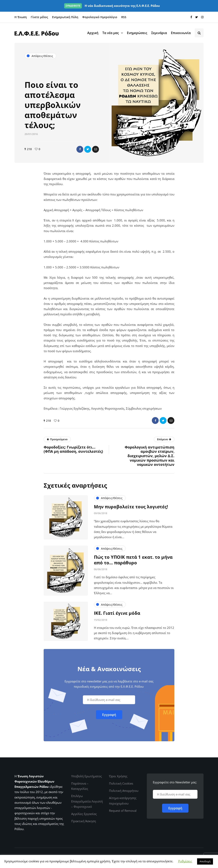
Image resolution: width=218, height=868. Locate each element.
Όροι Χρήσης (118, 776)
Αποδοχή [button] (205, 861)
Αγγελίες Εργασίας (84, 814)
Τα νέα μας (111, 33)
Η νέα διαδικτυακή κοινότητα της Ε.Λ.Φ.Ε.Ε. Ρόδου (112, 6)
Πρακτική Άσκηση (84, 821)
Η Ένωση (21, 17)
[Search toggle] (199, 33)
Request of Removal (123, 811)
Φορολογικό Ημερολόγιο (100, 17)
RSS (124, 17)
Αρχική (93, 33)
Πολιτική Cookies (121, 783)
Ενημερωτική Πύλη (65, 17)
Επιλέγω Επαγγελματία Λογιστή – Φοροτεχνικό (87, 801)
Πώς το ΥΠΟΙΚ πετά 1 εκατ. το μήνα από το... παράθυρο (133, 562)
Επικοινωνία (181, 33)
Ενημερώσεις (137, 33)
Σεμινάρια (159, 33)
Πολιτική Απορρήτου (124, 791)
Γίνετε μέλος (39, 17)
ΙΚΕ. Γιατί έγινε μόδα (117, 615)
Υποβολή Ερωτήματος (86, 776)
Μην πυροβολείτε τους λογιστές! (131, 509)
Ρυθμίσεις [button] (185, 861)
